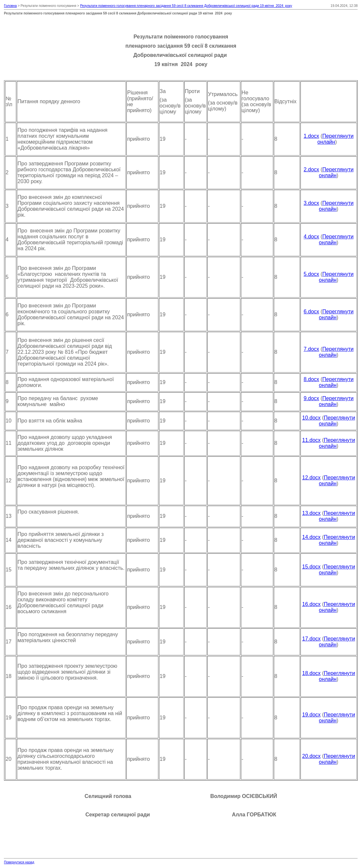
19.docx (311, 715)
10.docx (311, 418)
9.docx (311, 398)
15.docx (311, 567)
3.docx (311, 203)
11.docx (311, 440)
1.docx (311, 136)
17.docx (311, 639)
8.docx (311, 379)
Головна (10, 6)
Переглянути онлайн (336, 172)
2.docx (311, 169)
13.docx (311, 513)
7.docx (311, 349)
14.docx (311, 537)
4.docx (311, 237)
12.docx (311, 478)
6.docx (311, 312)
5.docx (311, 274)
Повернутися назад (19, 862)
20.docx (311, 756)
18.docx (311, 673)
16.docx (311, 604)
